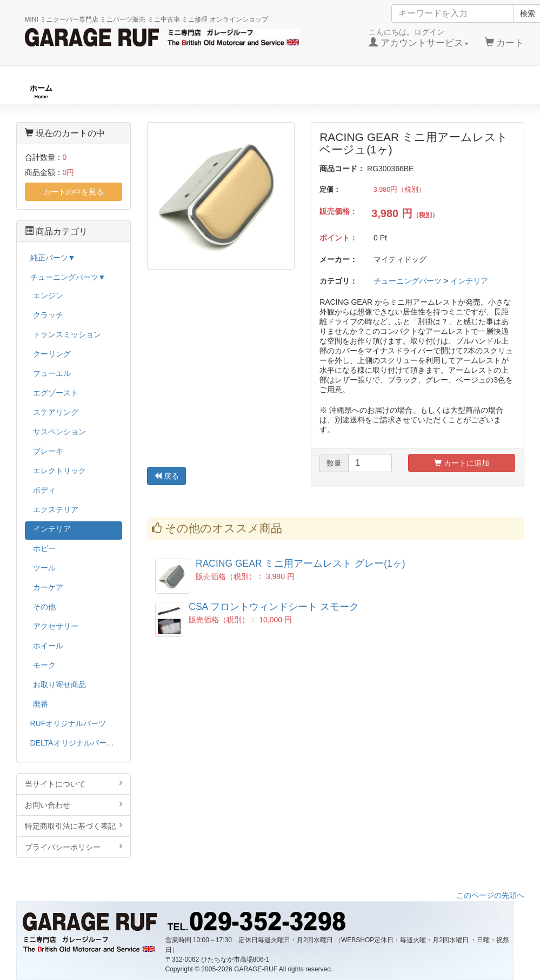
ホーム (41, 92)
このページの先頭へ (490, 895)
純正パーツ (386, 92)
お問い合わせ (74, 805)
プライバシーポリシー (74, 847)
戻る (166, 476)
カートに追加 (462, 463)
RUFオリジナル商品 (146, 92)
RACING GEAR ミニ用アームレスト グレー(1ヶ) (301, 563)
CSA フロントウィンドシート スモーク (274, 607)
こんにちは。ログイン (419, 38)
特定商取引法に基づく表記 (74, 826)
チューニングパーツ (274, 92)
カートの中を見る (74, 192)
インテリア (469, 281)
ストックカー (488, 92)
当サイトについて (74, 784)
